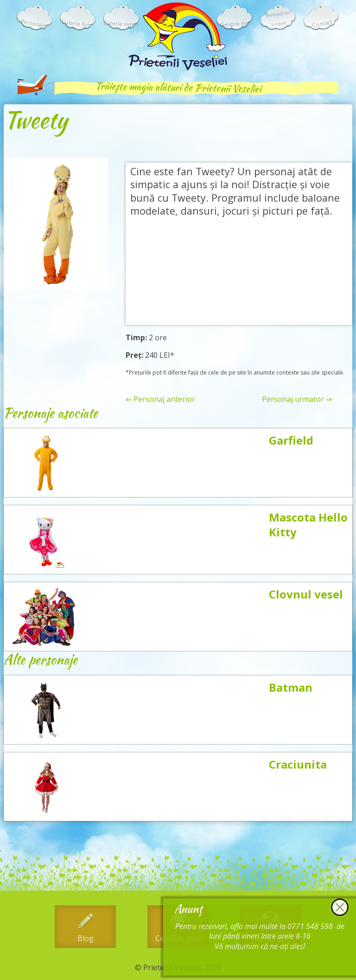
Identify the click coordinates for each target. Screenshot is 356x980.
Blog (86, 938)
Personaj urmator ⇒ (297, 399)
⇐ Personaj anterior (160, 399)
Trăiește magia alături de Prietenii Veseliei (178, 87)
